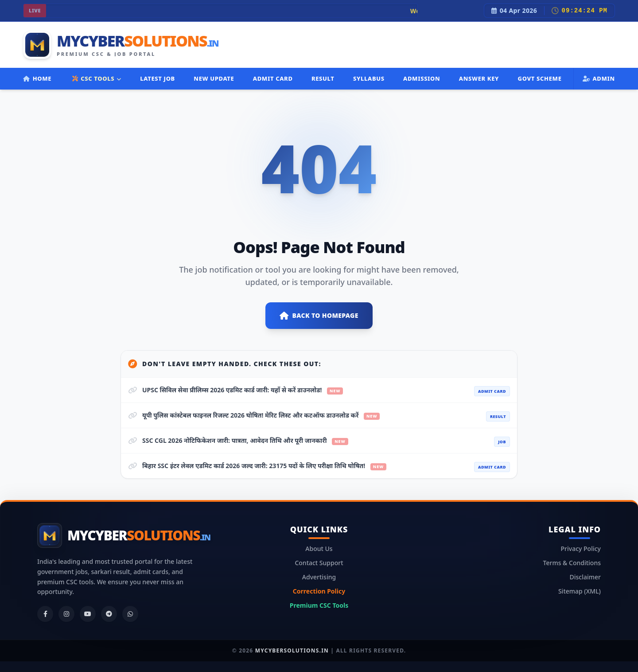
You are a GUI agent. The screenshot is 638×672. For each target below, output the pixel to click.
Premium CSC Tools (319, 605)
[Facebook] (45, 614)
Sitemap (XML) (580, 591)
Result (323, 78)
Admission (422, 78)
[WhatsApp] (130, 614)
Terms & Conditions (572, 563)
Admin (599, 78)
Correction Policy (319, 591)
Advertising (319, 577)
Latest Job (158, 78)
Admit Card (273, 78)
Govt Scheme (539, 78)
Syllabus (369, 78)
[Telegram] (109, 614)
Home (37, 78)
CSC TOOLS (97, 78)
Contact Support (319, 563)
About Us (319, 549)
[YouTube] (88, 614)
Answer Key (479, 78)
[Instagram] (66, 614)
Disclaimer (585, 577)
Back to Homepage (319, 316)
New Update (214, 78)
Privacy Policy (581, 549)
